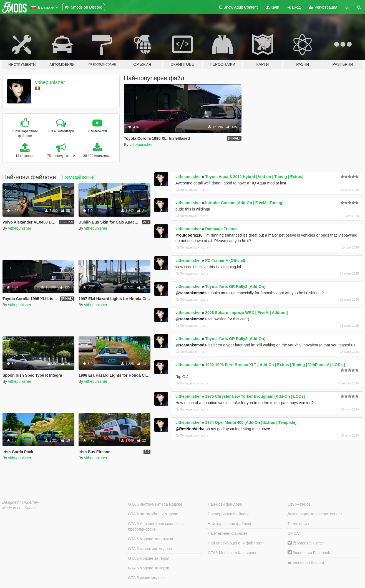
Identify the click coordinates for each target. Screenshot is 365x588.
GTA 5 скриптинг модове (150, 549)
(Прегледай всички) (78, 177)
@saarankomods (191, 293)
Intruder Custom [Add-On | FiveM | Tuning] (244, 203)
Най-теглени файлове (228, 533)
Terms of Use (299, 524)
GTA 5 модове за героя (148, 558)
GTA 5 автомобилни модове (153, 514)
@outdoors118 (189, 235)
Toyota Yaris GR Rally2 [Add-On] (235, 287)
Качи (273, 7)
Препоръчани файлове (229, 514)
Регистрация (323, 7)
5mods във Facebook (309, 553)
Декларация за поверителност (315, 514)
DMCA (293, 533)
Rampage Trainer (221, 229)
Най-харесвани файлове (230, 524)
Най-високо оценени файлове (235, 543)
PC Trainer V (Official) (225, 260)
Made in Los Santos (19, 508)
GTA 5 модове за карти (149, 568)
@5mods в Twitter (306, 543)
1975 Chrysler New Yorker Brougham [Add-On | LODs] (255, 396)
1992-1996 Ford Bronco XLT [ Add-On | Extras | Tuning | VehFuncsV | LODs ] (275, 365)
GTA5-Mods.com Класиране (233, 553)
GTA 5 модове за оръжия (150, 539)
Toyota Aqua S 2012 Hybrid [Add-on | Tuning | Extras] (254, 177)
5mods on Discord (306, 563)
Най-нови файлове (225, 504)
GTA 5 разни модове (146, 578)
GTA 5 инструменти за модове (155, 504)
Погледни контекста (192, 190)
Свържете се (299, 504)
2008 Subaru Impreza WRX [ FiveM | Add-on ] (246, 313)
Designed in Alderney (21, 502)
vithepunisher (50, 82)
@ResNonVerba (190, 429)
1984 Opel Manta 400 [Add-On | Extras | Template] (251, 422)
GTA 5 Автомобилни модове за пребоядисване (156, 526)
